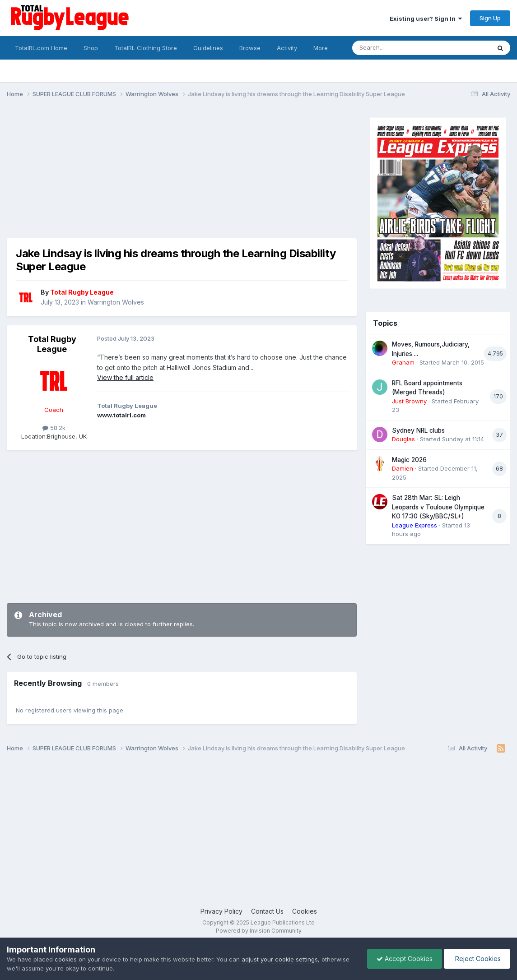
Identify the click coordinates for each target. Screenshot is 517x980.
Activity (287, 48)
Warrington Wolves (116, 302)
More (321, 48)
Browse (250, 48)
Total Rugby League (52, 344)
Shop (91, 48)
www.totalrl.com (121, 415)
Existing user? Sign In (426, 18)
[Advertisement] (171, 175)
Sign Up (490, 18)
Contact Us (267, 911)
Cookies (305, 911)
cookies (66, 959)
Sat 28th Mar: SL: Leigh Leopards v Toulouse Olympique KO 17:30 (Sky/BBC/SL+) (438, 507)
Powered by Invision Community (259, 931)
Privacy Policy (221, 911)
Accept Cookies (405, 959)
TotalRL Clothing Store (146, 48)
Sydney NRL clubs (418, 430)
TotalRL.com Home (41, 48)
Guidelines (208, 48)
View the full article (125, 377)
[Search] (398, 48)
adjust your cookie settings (280, 959)
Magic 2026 (409, 460)
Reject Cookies (477, 959)
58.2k (54, 428)
